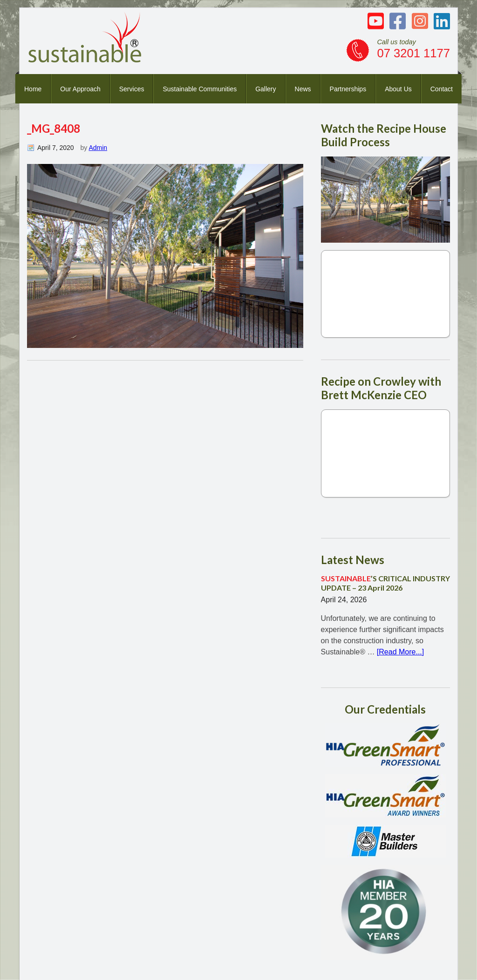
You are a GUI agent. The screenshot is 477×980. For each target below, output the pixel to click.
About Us (398, 89)
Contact (442, 89)
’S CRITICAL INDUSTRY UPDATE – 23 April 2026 (385, 583)
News (303, 89)
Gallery (266, 89)
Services (132, 89)
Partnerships (348, 89)
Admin (98, 148)
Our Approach (80, 89)
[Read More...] (400, 652)
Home (33, 89)
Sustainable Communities (200, 89)
